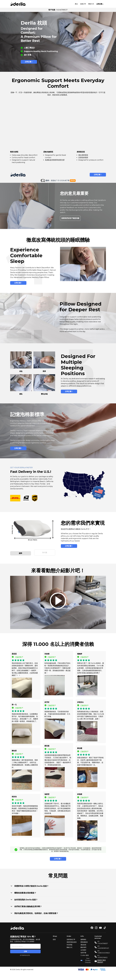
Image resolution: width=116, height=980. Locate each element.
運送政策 (83, 943)
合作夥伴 (83, 948)
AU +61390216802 (102, 955)
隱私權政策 (84, 941)
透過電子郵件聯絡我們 (102, 960)
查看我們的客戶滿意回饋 (70, 218)
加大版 (45, 552)
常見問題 (69, 943)
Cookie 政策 (85, 954)
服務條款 (83, 938)
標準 (21, 552)
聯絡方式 (91, 4)
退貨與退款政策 (72, 941)
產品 (76, 4)
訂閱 (25, 950)
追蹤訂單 (83, 4)
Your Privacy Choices (86, 959)
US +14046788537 (103, 941)
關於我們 (83, 946)
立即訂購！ (100, 4)
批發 (54, 938)
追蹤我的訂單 (71, 938)
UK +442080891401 (103, 946)
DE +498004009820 (104, 950)
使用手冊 (83, 951)
